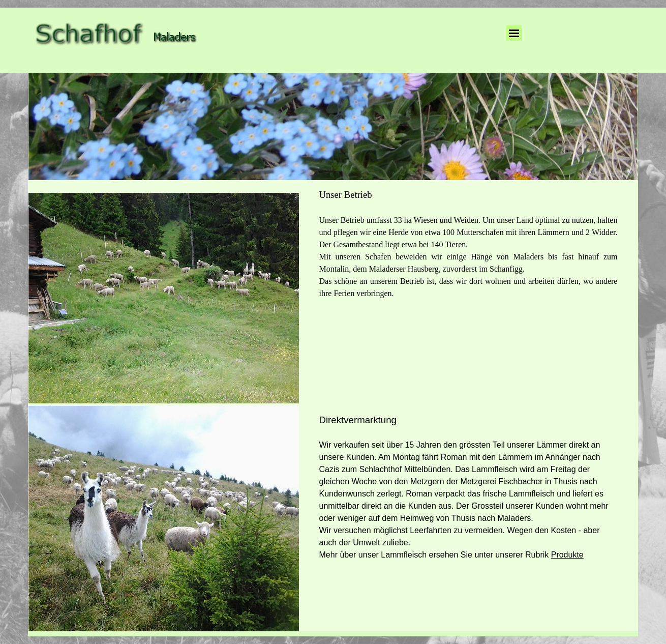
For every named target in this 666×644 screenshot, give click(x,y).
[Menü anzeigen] (514, 33)
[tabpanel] (468, 244)
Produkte (567, 555)
